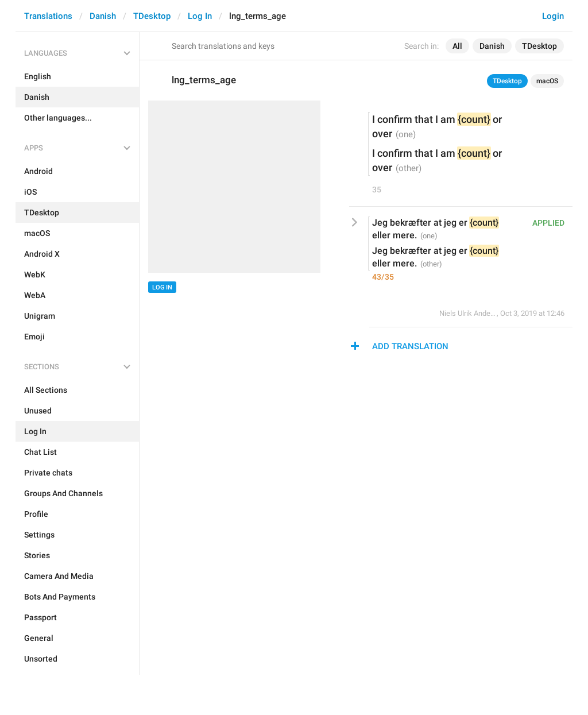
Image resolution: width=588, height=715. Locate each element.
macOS (547, 81)
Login (553, 16)
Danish (103, 16)
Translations (48, 16)
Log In (200, 16)
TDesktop (152, 16)
